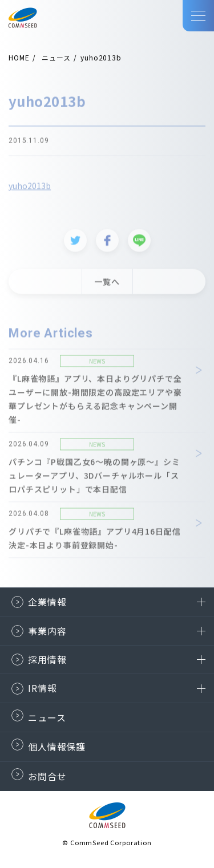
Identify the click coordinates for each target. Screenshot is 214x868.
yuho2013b (30, 188)
